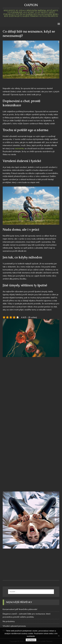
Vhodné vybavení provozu (14, 626)
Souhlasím (31, 640)
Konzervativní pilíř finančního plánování (20, 609)
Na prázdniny (9, 621)
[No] (59, 636)
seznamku (20, 148)
